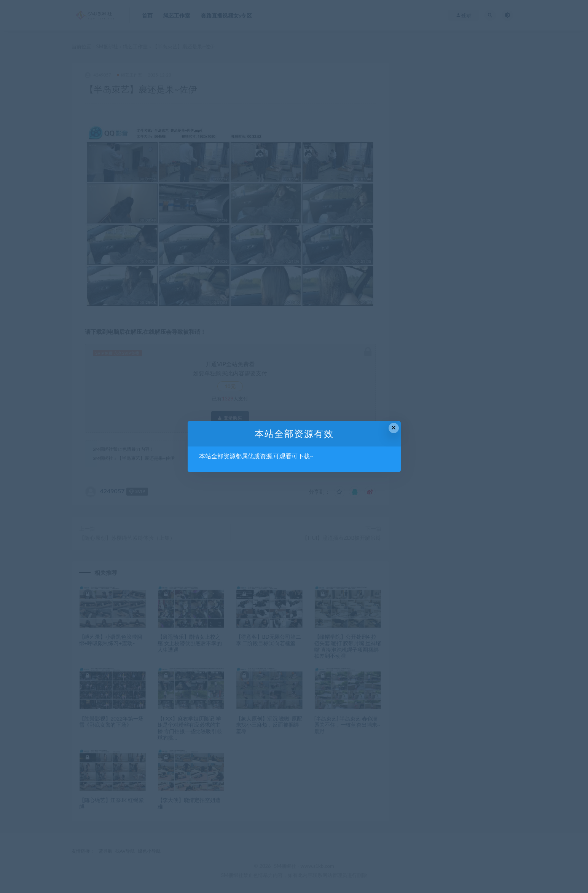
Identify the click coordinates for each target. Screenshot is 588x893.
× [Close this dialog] (394, 428)
